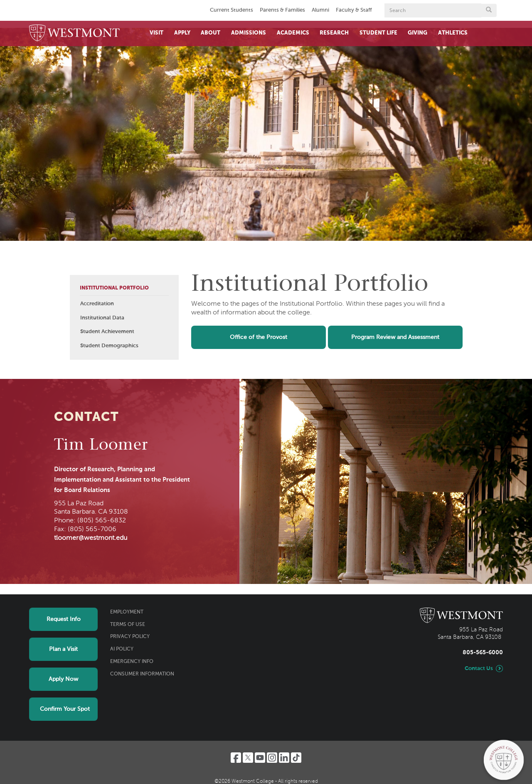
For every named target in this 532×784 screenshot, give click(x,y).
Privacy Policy (130, 637)
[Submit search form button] (489, 10)
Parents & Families (282, 10)
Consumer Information (142, 674)
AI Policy (122, 649)
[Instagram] (272, 758)
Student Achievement (107, 332)
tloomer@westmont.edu (91, 538)
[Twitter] (248, 758)
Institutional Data (102, 318)
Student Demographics (109, 346)
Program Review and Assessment (395, 337)
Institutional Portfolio (114, 288)
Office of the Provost (259, 337)
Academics (293, 33)
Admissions (249, 33)
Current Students (232, 10)
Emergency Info (132, 662)
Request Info (64, 619)
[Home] (74, 33)
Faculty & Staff (354, 10)
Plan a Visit (63, 649)
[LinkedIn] (284, 758)
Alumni (320, 10)
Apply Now (63, 679)
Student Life (378, 33)
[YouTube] (260, 758)
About (211, 33)
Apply (182, 33)
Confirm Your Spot (65, 709)
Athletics (453, 33)
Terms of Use (128, 625)
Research (334, 33)
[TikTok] (296, 758)
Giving (417, 33)
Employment (127, 612)
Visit (156, 33)
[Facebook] (236, 758)
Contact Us (479, 669)
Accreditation (97, 304)
